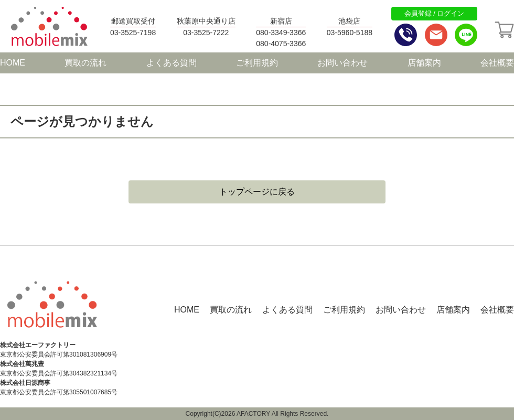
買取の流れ (85, 63)
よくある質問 (172, 63)
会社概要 (497, 63)
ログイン (451, 13)
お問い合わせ (342, 63)
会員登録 (418, 13)
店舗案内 (424, 63)
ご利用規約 (257, 63)
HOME (13, 63)
